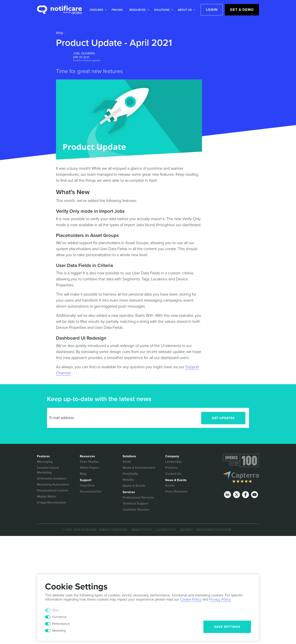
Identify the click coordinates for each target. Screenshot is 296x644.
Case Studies (89, 462)
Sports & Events (134, 486)
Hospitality (130, 474)
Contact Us (173, 474)
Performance (61, 624)
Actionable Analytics (52, 478)
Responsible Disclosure (214, 530)
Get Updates (223, 418)
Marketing (59, 631)
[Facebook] (245, 495)
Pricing (117, 10)
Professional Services (138, 498)
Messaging (45, 462)
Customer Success (136, 510)
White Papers (89, 468)
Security (186, 530)
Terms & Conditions (113, 530)
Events (170, 486)
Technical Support (135, 504)
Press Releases (176, 492)
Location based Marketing (48, 470)
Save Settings (227, 627)
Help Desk (87, 486)
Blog (59, 33)
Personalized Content (52, 491)
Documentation (91, 492)
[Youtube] (254, 495)
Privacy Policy (142, 530)
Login (212, 10)
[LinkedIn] (227, 495)
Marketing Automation (53, 485)
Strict (55, 610)
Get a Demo (242, 10)
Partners (171, 468)
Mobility (128, 480)
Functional (59, 617)
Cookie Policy (166, 530)
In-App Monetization (51, 503)
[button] (97, 10)
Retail (127, 462)
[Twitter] (236, 495)
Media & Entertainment (139, 468)
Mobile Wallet (47, 497)
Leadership (173, 462)
